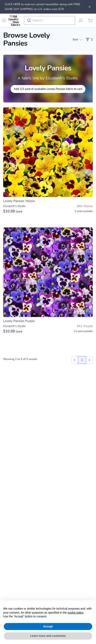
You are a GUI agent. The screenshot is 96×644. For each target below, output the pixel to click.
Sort (77, 40)
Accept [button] (48, 626)
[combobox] (50, 20)
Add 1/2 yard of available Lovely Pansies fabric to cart (48, 89)
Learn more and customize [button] (48, 636)
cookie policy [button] (75, 613)
